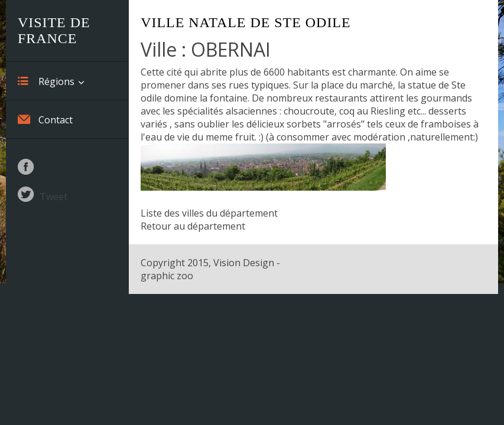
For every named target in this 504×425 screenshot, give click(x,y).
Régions (46, 81)
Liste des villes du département (209, 213)
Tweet (53, 197)
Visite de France (54, 30)
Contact (45, 119)
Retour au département (193, 226)
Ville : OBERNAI (206, 49)
